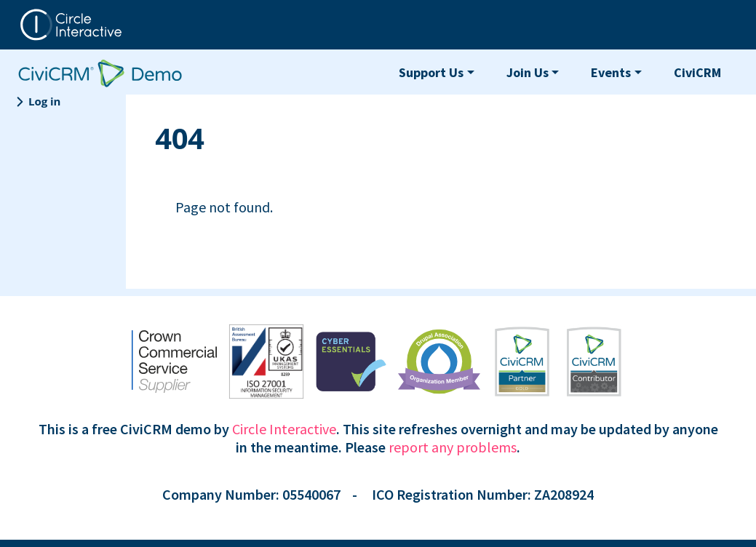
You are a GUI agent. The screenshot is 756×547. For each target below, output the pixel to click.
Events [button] (611, 72)
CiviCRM (697, 72)
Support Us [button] (431, 72)
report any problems (453, 447)
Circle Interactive (284, 429)
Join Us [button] (528, 72)
